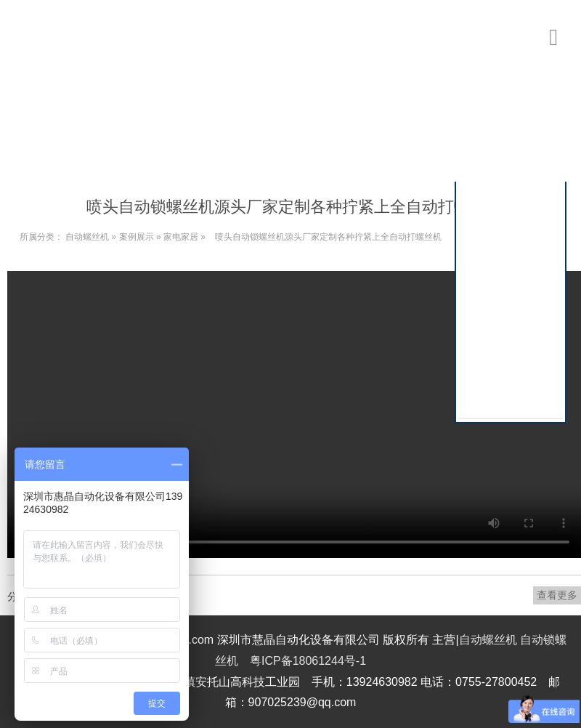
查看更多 (557, 595)
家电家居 (181, 237)
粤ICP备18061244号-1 (308, 661)
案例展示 (137, 237)
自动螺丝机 (87, 237)
